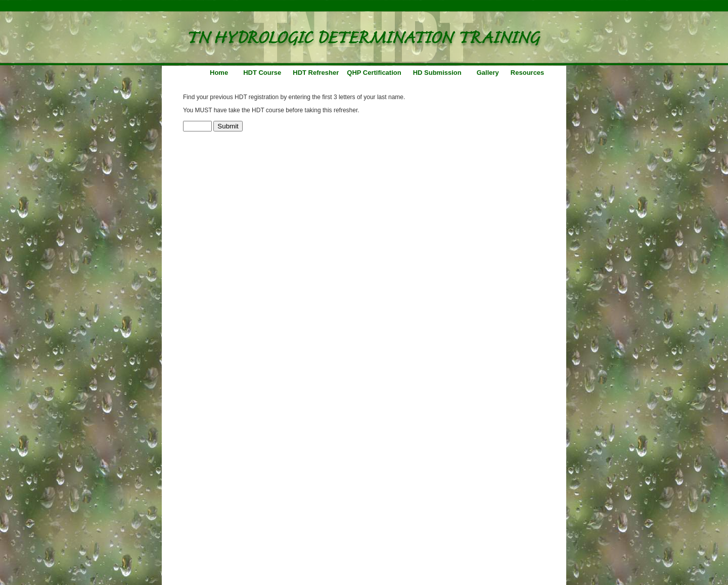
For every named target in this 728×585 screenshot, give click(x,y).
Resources (527, 73)
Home (219, 73)
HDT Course (262, 73)
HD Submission (437, 73)
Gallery (488, 73)
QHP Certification (374, 73)
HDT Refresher (316, 73)
